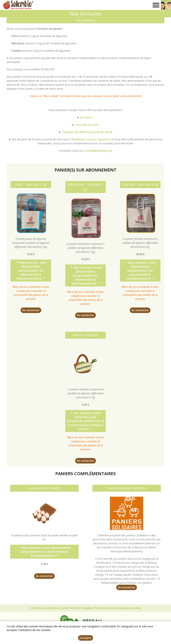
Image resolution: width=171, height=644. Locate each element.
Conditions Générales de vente (49, 608)
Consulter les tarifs (87, 125)
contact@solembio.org (98, 151)
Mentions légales (81, 608)
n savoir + (88, 117)
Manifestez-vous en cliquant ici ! (91, 139)
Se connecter (31, 310)
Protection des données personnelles (118, 608)
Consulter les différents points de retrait (87, 132)
